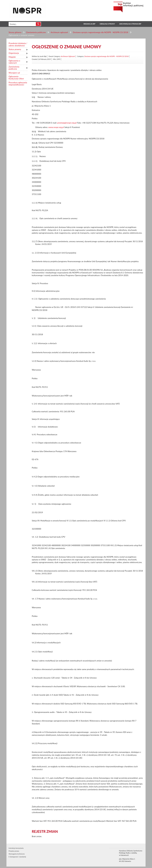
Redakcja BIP (89, 24)
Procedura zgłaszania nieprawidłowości (18, 84)
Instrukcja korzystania (16, 848)
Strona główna (15, 32)
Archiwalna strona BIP (130, 24)
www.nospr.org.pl (56, 127)
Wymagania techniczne (17, 854)
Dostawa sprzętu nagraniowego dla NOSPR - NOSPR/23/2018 (101, 32)
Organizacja (14, 53)
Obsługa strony (107, 24)
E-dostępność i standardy (17, 857)
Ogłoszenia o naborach (14, 62)
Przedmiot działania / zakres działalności (18, 44)
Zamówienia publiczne (36, 32)
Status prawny (15, 49)
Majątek (12, 57)
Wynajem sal (14, 73)
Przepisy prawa (14, 851)
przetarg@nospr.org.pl (67, 123)
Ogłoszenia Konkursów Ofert (16, 78)
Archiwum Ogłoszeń (68, 56)
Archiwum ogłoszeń (59, 32)
